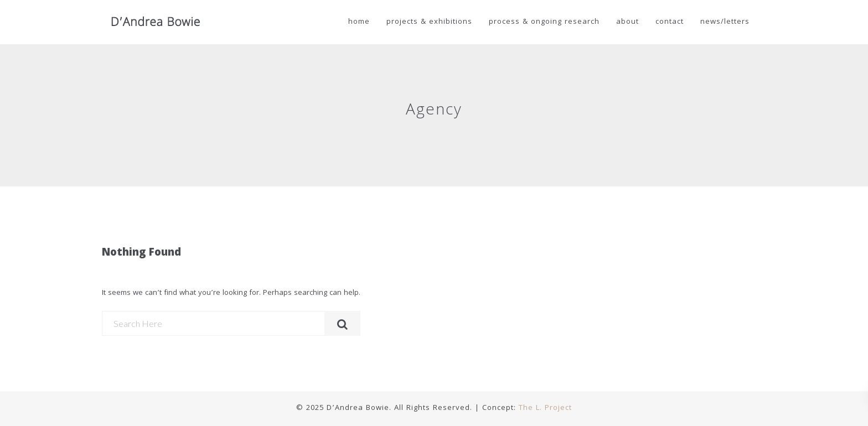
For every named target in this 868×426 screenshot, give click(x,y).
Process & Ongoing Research (544, 22)
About (627, 22)
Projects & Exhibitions (429, 22)
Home (359, 22)
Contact (670, 22)
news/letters (725, 22)
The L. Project (545, 408)
